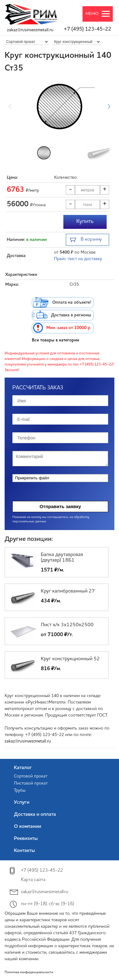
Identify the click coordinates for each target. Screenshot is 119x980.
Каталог (23, 768)
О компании (28, 827)
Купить (85, 221)
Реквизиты (26, 839)
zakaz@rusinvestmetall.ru (30, 30)
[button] (109, 106)
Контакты (24, 851)
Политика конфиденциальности (29, 972)
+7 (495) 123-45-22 (88, 29)
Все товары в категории (55, 340)
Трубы (20, 790)
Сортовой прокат (31, 776)
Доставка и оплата (35, 815)
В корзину (86, 240)
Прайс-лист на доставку (78, 259)
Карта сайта (33, 880)
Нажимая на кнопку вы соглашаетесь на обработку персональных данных (51, 519)
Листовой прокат (31, 783)
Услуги (22, 802)
